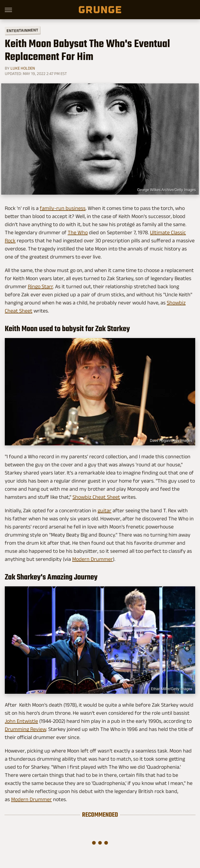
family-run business (63, 208)
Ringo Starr (40, 286)
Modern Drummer (93, 559)
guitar (104, 510)
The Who (78, 232)
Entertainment (22, 30)
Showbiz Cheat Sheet (96, 497)
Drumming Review (25, 729)
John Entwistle (21, 721)
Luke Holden (23, 68)
